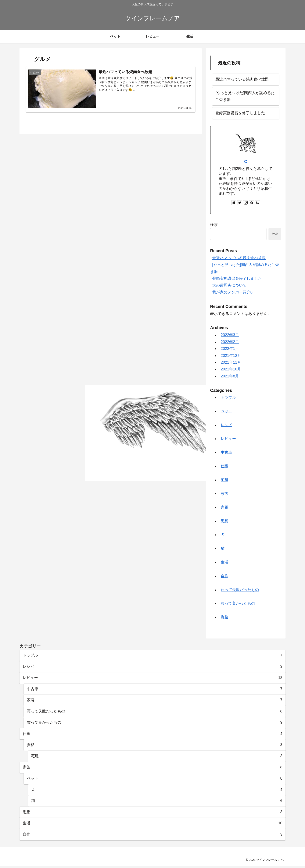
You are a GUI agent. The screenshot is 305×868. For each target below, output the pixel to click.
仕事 (225, 466)
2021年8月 (230, 376)
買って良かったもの (238, 603)
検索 (214, 225)
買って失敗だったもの (240, 590)
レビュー (228, 439)
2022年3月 (230, 335)
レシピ (226, 425)
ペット (226, 411)
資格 (225, 617)
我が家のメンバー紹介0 (232, 292)
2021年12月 (231, 356)
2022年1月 (230, 349)
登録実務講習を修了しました (240, 113)
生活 (225, 562)
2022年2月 (230, 342)
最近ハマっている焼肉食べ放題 (242, 79)
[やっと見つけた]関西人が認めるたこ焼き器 (245, 96)
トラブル (228, 398)
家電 (225, 507)
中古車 (226, 452)
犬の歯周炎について (229, 285)
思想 (225, 521)
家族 (225, 494)
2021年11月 (231, 362)
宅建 (225, 480)
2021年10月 (231, 369)
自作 (225, 576)
